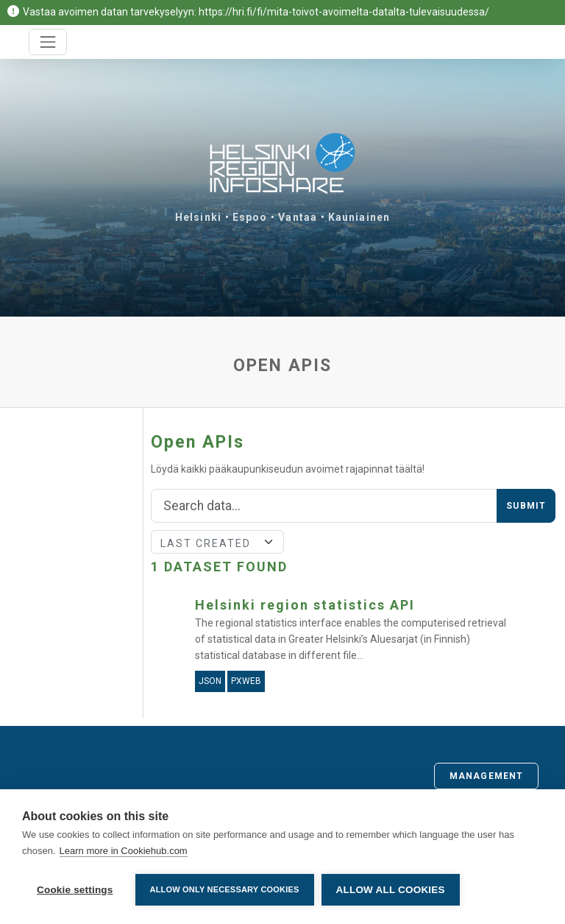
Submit (526, 506)
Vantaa (298, 217)
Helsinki (198, 217)
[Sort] (218, 542)
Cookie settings (75, 890)
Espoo (250, 217)
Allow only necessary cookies (225, 889)
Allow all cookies (391, 890)
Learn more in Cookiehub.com (124, 851)
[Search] (324, 506)
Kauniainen (359, 217)
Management (486, 776)
